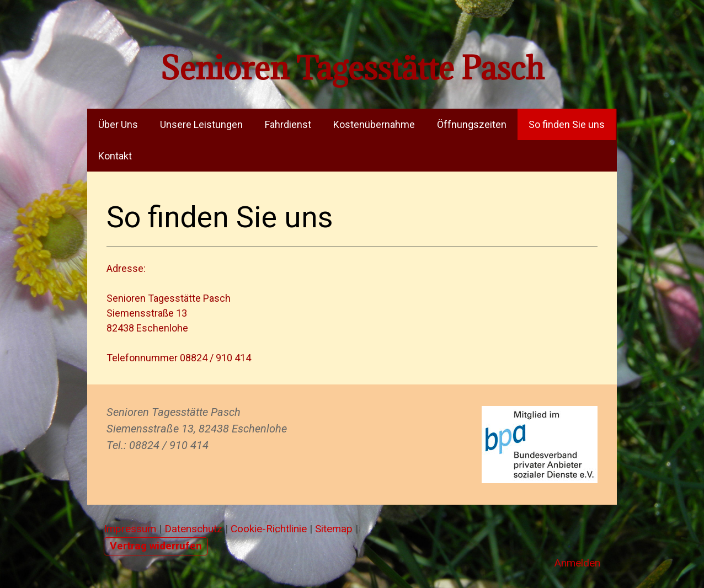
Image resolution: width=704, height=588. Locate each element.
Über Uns (118, 124)
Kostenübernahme (374, 124)
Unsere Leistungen (201, 124)
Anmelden (577, 563)
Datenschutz (193, 529)
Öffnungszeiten (472, 124)
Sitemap (334, 529)
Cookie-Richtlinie (269, 529)
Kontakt (115, 156)
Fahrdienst (288, 124)
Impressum (130, 529)
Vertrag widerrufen (156, 546)
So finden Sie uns (567, 124)
